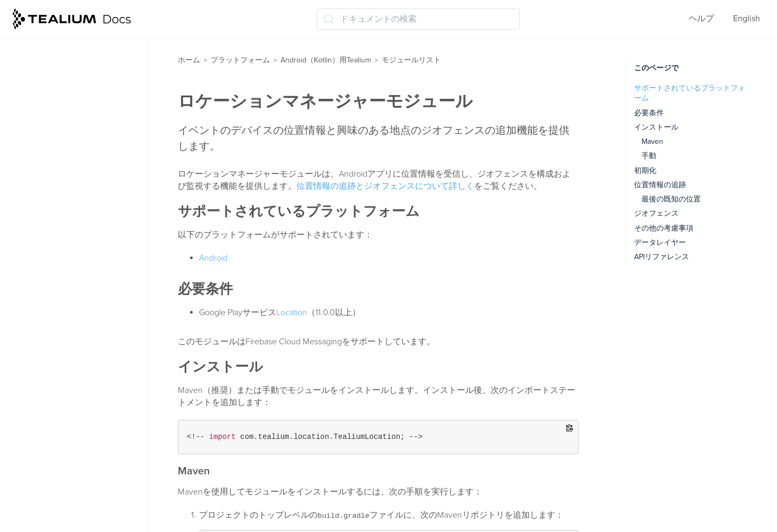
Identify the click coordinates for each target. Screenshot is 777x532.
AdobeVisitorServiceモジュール (83, 111)
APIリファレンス (49, 462)
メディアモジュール (62, 325)
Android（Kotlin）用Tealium (326, 60)
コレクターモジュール (67, 152)
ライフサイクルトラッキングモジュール (84, 265)
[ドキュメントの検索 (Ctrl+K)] (418, 19)
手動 (649, 156)
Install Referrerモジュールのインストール (81, 232)
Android (213, 258)
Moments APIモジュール (70, 346)
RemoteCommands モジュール (82, 366)
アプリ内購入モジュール (71, 205)
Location (292, 313)
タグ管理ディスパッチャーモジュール (84, 393)
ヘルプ (701, 19)
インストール (656, 127)
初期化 (645, 171)
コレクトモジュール (62, 131)
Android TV (36, 441)
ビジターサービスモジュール (79, 420)
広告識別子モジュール (67, 69)
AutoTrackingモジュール (70, 89)
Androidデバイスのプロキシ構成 (76, 482)
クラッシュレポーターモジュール (84, 178)
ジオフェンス (656, 213)
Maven (652, 141)
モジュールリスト (51, 48)
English (747, 19)
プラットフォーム (240, 60)
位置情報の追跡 (660, 185)
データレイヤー (660, 242)
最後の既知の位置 (671, 199)
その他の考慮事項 (664, 228)
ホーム (189, 60)
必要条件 (649, 113)
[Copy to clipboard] (570, 429)
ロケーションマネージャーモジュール (84, 298)
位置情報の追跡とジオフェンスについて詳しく (385, 186)
